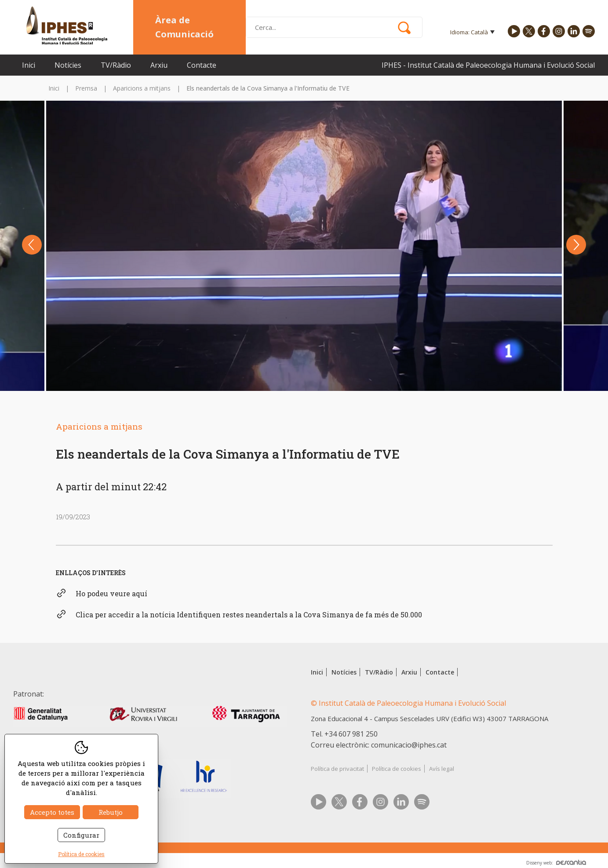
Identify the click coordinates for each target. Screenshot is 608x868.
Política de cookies (397, 769)
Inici (29, 65)
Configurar (81, 835)
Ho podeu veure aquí (111, 593)
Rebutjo (111, 812)
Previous (32, 245)
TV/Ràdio (116, 65)
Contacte (202, 65)
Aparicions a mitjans (142, 88)
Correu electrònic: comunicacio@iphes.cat (379, 745)
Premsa (86, 88)
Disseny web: (556, 863)
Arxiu (159, 65)
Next (576, 245)
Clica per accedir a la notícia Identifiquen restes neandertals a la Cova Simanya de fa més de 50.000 (249, 615)
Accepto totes (52, 812)
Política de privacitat (337, 769)
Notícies (68, 65)
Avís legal (442, 769)
